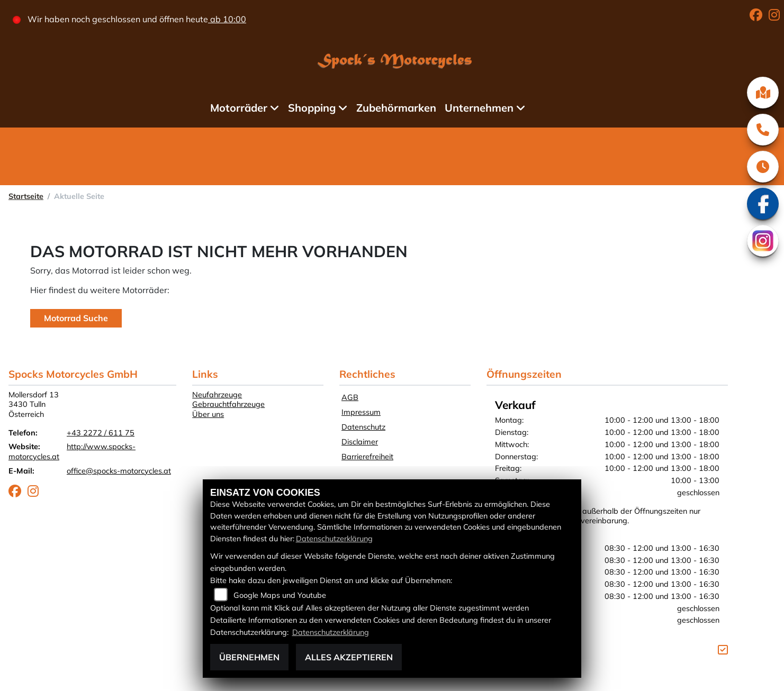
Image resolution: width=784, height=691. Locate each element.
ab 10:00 (227, 19)
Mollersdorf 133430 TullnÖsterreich (34, 404)
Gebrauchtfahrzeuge (228, 404)
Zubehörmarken (396, 108)
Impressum (361, 412)
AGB (350, 397)
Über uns (208, 414)
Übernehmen (249, 657)
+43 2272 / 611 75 (101, 433)
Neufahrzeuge (217, 395)
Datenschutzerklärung (334, 539)
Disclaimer (360, 442)
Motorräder (239, 108)
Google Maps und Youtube (280, 595)
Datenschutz (363, 427)
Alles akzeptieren (349, 657)
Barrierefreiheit (367, 457)
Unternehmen (479, 108)
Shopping (312, 108)
